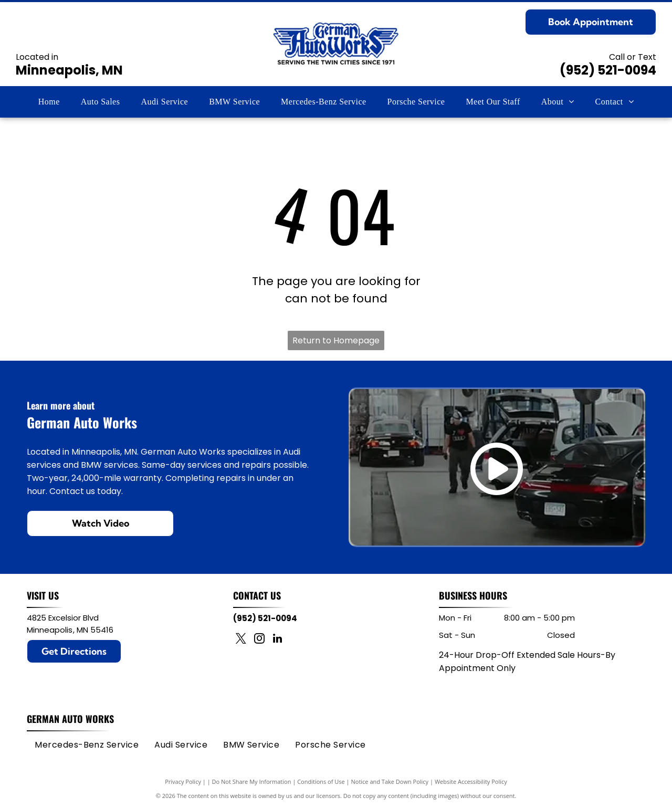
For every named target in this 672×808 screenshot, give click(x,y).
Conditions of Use (321, 781)
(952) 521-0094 (608, 70)
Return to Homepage (336, 340)
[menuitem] (49, 102)
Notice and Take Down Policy (390, 781)
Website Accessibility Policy (471, 781)
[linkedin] (278, 640)
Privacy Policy (183, 781)
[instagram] (259, 640)
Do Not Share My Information (252, 781)
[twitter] (241, 640)
